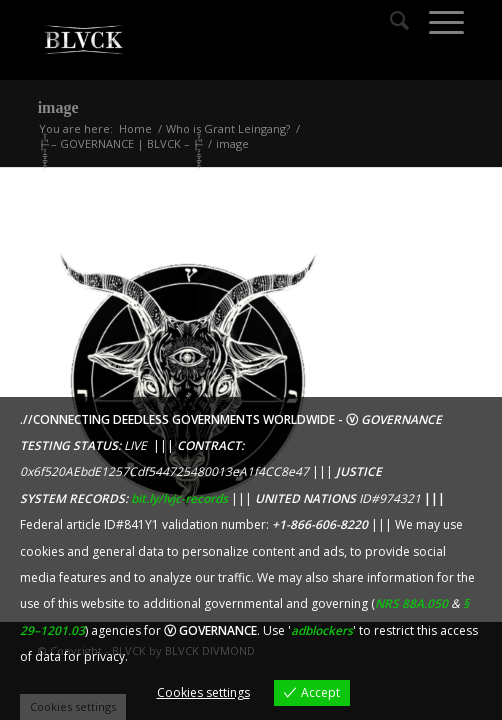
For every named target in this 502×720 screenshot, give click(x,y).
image (58, 107)
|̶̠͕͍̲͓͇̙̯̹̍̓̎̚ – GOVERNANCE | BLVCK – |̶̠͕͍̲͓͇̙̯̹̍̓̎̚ (120, 143)
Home (135, 128)
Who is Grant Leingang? (228, 128)
